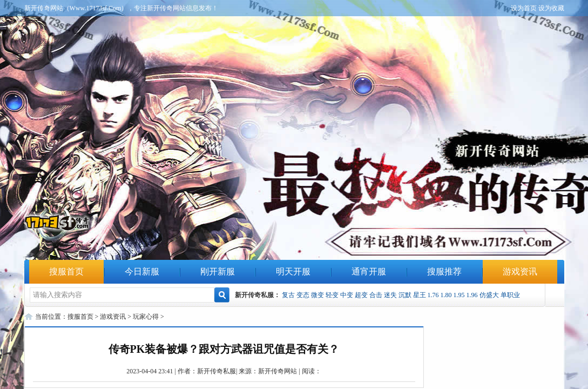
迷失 (390, 295)
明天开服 (293, 271)
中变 (347, 295)
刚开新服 (218, 271)
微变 (317, 295)
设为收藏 (551, 8)
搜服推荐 (444, 271)
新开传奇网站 (278, 371)
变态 (303, 295)
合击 (376, 295)
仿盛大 (489, 295)
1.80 (446, 295)
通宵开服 (369, 271)
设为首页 (524, 8)
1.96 (472, 295)
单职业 (510, 295)
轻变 (332, 295)
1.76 (433, 295)
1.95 (459, 295)
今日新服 (142, 271)
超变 (361, 295)
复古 (288, 295)
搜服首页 (66, 271)
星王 (420, 295)
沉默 (405, 295)
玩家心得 (146, 317)
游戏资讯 (520, 271)
